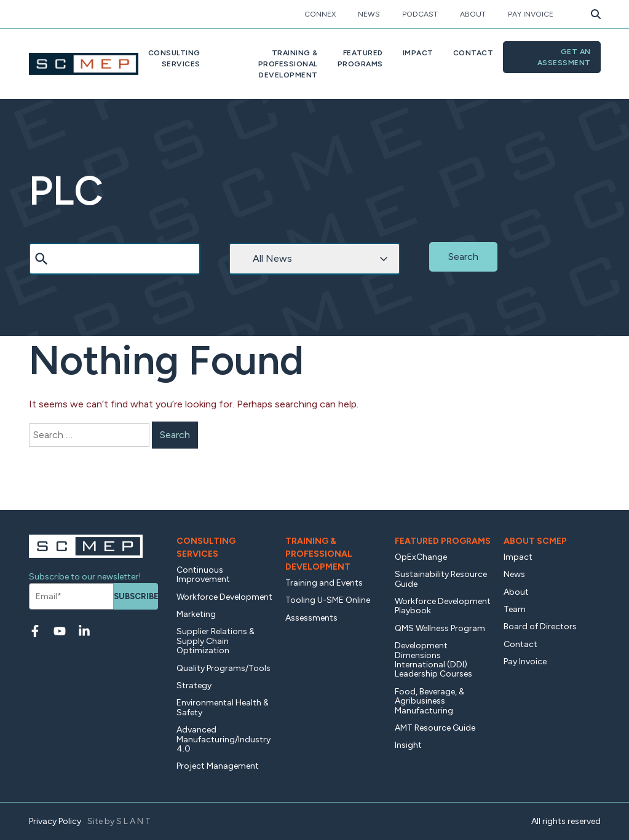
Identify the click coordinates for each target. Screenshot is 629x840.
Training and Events (324, 583)
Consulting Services (206, 548)
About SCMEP (535, 541)
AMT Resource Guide (435, 728)
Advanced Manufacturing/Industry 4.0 (224, 739)
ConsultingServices (174, 58)
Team (515, 609)
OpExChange (421, 557)
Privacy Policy (55, 821)
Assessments (311, 618)
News (369, 14)
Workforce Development (224, 597)
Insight (408, 745)
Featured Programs (443, 541)
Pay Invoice (531, 14)
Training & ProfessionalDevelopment (288, 64)
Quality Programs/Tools (224, 668)
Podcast (420, 14)
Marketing (196, 614)
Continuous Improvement (203, 575)
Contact (473, 53)
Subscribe (136, 596)
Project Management (218, 766)
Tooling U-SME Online (328, 600)
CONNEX (320, 14)
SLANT (134, 821)
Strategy (194, 685)
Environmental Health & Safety (223, 707)
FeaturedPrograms (360, 58)
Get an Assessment (564, 57)
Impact (418, 53)
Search (42, 233)
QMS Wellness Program (440, 628)
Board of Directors (540, 626)
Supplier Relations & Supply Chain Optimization (216, 641)
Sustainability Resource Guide (441, 579)
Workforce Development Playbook (443, 606)
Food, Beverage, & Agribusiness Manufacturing (429, 701)
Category (245, 233)
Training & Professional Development (319, 554)
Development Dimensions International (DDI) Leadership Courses (433, 660)
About (473, 14)
